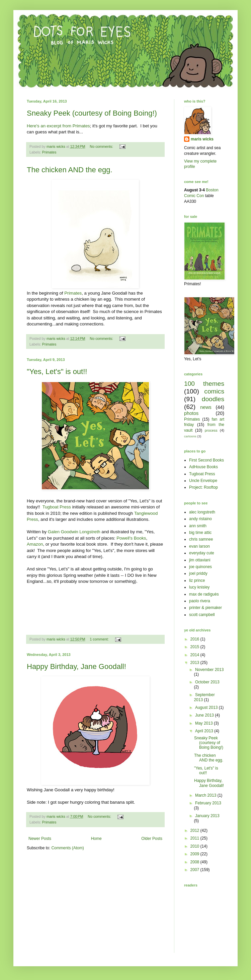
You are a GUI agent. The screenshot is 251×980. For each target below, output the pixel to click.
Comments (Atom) (67, 848)
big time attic (200, 533)
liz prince (197, 580)
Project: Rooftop (203, 487)
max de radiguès (204, 594)
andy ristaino (200, 519)
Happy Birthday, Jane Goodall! (76, 666)
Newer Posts (40, 839)
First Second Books (206, 460)
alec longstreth (202, 512)
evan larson (199, 546)
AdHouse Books (203, 467)
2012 (195, 831)
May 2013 (204, 723)
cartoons (190, 436)
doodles (213, 399)
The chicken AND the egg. (70, 170)
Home (96, 839)
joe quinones (200, 567)
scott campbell (202, 615)
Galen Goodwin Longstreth (74, 532)
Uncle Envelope (203, 481)
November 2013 (209, 670)
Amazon (35, 544)
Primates (49, 152)
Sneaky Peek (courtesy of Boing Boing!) (92, 113)
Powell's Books (131, 538)
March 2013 (206, 795)
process (211, 430)
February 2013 (208, 803)
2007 (195, 870)
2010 (195, 846)
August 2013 (207, 708)
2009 (195, 854)
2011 (195, 838)
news (206, 407)
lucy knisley (199, 587)
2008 (195, 862)
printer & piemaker (205, 608)
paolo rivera (200, 601)
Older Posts (152, 839)
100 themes (204, 384)
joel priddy (198, 573)
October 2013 (207, 682)
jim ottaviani (200, 560)
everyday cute (202, 553)
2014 (195, 655)
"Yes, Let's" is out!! (57, 372)
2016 (195, 639)
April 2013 (205, 731)
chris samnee (201, 539)
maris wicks (202, 139)
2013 (195, 663)
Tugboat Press (56, 507)
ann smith (198, 526)
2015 (195, 647)
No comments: (102, 146)
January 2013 (207, 816)
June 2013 (205, 715)
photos (191, 413)
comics (214, 391)
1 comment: (100, 639)
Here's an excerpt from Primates (58, 126)
